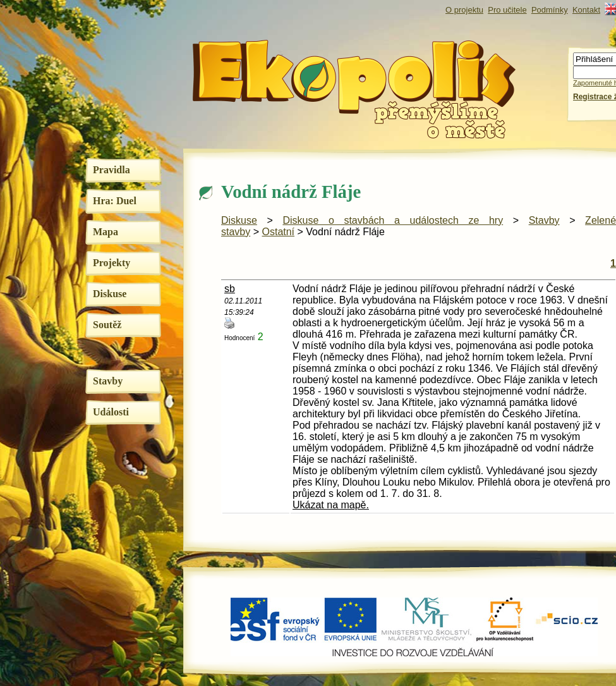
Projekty (112, 263)
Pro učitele (507, 10)
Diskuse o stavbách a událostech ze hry (393, 220)
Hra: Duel (115, 201)
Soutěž (107, 325)
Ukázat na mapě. (331, 505)
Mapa (106, 232)
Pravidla (112, 170)
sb (230, 289)
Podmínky (550, 10)
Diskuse (110, 294)
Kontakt (586, 10)
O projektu (464, 10)
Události (111, 412)
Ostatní (278, 232)
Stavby (108, 381)
